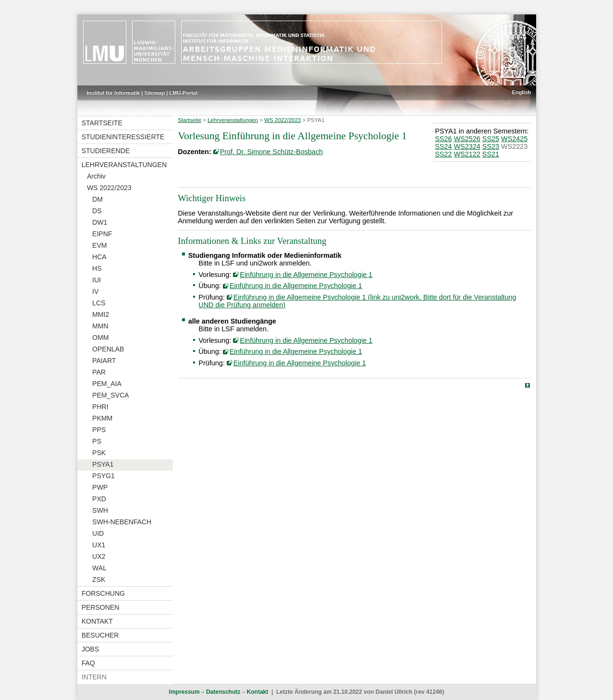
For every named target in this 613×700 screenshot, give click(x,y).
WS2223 (514, 146)
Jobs (91, 649)
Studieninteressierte (123, 137)
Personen (101, 607)
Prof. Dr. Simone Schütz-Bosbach (271, 152)
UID (98, 533)
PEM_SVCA (110, 395)
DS (97, 211)
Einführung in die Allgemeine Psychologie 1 (306, 275)
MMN (100, 326)
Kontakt (97, 621)
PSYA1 (103, 464)
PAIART (104, 361)
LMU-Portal (183, 93)
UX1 (99, 545)
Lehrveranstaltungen (124, 165)
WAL (99, 568)
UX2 (99, 556)
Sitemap (154, 93)
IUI (97, 280)
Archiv (96, 176)
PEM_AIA (107, 384)
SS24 (443, 146)
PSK (99, 453)
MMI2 (101, 314)
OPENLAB (108, 349)
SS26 (443, 139)
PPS (99, 430)
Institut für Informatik (114, 93)
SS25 (491, 139)
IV (95, 291)
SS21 (491, 154)
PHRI (100, 407)
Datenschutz (223, 692)
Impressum (184, 692)
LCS (99, 303)
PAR (99, 372)
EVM (99, 245)
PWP (100, 487)
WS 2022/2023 (109, 188)
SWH (100, 510)
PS (97, 441)
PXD (99, 499)
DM (98, 199)
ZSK (99, 579)
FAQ (88, 663)
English (522, 92)
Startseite (102, 123)
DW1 (100, 222)
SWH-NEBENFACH (122, 522)
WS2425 (514, 139)
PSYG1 (104, 476)
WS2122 (467, 154)
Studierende (106, 151)
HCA (99, 257)
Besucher (100, 635)
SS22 (443, 154)
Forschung (103, 593)
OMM (100, 338)
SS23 (491, 146)
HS (97, 268)
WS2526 (467, 139)
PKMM (102, 418)
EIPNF (102, 234)
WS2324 (467, 146)
